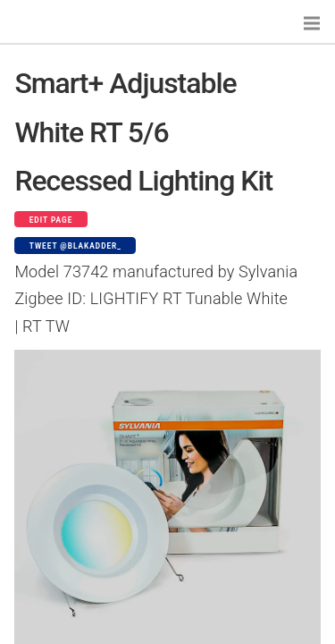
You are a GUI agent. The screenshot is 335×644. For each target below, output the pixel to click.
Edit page (51, 220)
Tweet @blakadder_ (75, 246)
